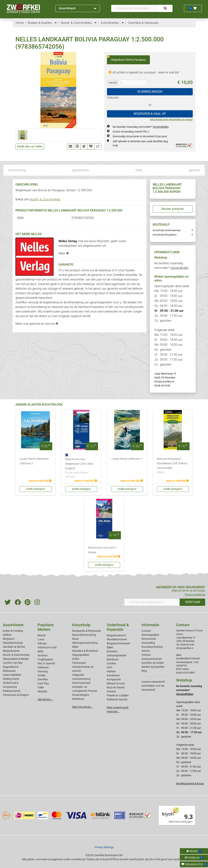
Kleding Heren (11, 679)
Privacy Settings (104, 847)
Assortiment (77, 8)
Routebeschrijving (152, 647)
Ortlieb (41, 675)
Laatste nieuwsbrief (153, 682)
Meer (64, 253)
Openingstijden (150, 635)
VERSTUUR (192, 602)
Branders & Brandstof (85, 651)
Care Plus (43, 683)
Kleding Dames (12, 691)
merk (139, 170)
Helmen (111, 671)
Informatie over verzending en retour (171, 119)
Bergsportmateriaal (118, 643)
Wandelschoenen (13, 643)
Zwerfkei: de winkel (153, 663)
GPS (109, 667)
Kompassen (114, 679)
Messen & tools (116, 683)
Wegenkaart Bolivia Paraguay (126, 58)
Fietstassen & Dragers (16, 695)
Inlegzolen (78, 675)
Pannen (111, 691)
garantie (194, 170)
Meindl (41, 635)
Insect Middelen (12, 675)
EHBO (76, 659)
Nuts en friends (116, 687)
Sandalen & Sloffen (14, 647)
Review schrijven (173, 209)
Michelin (42, 691)
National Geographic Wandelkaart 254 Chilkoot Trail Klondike (173, 466)
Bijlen (75, 647)
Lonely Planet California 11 (127, 459)
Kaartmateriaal (81, 683)
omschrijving (17, 170)
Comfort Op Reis (13, 663)
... (55, 23)
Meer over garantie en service (37, 324)
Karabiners (113, 675)
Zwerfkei (43, 679)
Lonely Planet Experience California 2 (34, 461)
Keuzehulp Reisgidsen (165, 235)
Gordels (111, 663)
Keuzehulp (81, 625)
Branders (112, 651)
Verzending (148, 643)
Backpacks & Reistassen (87, 631)
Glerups (42, 643)
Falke (41, 687)
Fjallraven (43, 667)
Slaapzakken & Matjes (16, 659)
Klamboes (78, 699)
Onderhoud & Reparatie (118, 627)
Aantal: (113, 83)
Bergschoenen (11, 651)
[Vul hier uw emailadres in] (152, 602)
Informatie (150, 625)
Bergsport (9, 639)
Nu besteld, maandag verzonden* (141, 127)
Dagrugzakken (81, 655)
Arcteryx (43, 655)
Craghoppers (45, 659)
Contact (146, 631)
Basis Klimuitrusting (84, 635)
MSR (40, 651)
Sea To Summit (46, 663)
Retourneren (149, 639)
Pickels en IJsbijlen (118, 695)
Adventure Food (47, 647)
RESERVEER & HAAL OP (150, 114)
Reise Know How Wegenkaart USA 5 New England (81, 468)
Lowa (41, 639)
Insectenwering (81, 679)
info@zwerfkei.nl (164, 382)
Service (146, 651)
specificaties (80, 170)
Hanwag (43, 671)
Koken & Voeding (13, 631)
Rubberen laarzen (117, 699)
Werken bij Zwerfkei (153, 667)
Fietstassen (79, 663)
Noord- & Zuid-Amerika (45, 199)
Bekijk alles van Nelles (30, 146)
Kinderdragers (81, 695)
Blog (144, 671)
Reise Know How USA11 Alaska (102, 550)
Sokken (7, 635)
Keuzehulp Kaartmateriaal (167, 230)
